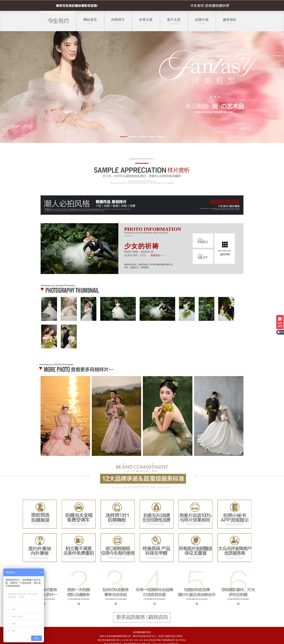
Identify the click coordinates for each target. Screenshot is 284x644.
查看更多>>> (157, 255)
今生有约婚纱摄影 (113, 636)
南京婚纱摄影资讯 (142, 632)
